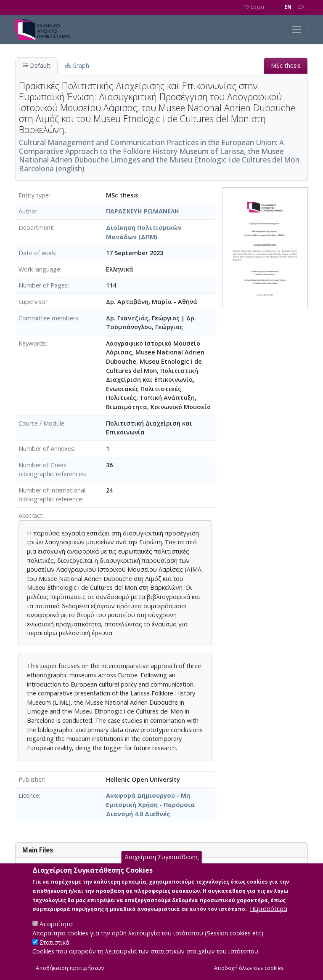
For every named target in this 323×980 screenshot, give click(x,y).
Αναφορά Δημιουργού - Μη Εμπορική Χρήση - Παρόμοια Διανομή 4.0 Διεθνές (150, 804)
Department (36, 228)
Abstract (30, 515)
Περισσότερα (269, 918)
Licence (29, 795)
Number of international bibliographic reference (52, 495)
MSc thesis (286, 65)
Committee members (48, 318)
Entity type (34, 195)
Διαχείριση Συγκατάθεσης (162, 866)
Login (254, 7)
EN (288, 7)
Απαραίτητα (56, 933)
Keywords (32, 343)
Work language (39, 269)
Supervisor (33, 302)
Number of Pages (43, 285)
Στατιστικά (54, 951)
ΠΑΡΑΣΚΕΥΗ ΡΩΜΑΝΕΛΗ (143, 211)
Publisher (31, 779)
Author (28, 211)
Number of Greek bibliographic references (52, 470)
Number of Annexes (46, 449)
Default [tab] (36, 65)
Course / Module (41, 423)
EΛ (301, 7)
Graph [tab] (77, 65)
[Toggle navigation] (297, 30)
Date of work (37, 253)
